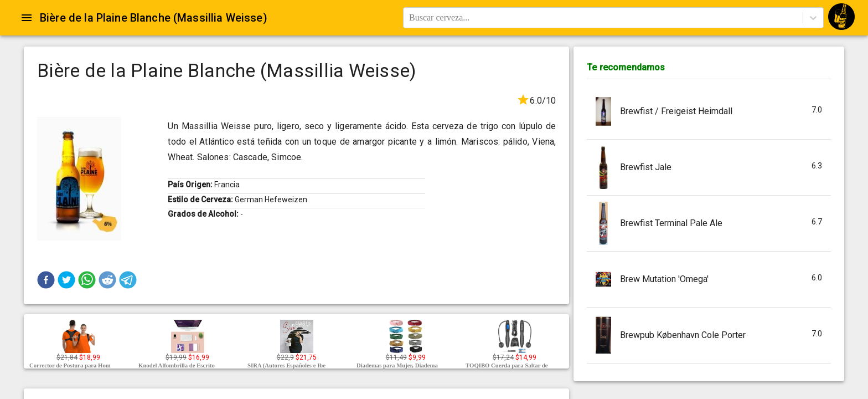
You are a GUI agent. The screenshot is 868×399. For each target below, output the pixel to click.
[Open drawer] (27, 18)
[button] (46, 280)
